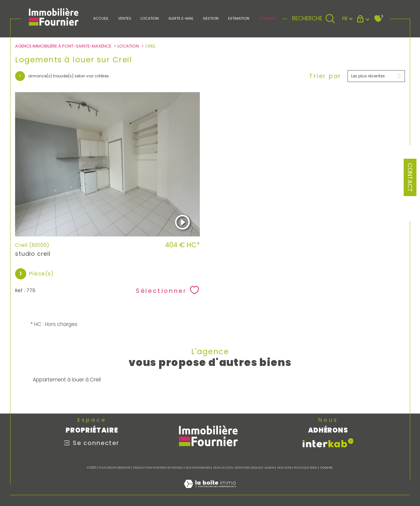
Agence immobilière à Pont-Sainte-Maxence (63, 46)
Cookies (326, 468)
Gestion (211, 18)
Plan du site (223, 468)
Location (128, 46)
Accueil (101, 18)
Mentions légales (248, 468)
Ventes (125, 18)
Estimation (239, 18)
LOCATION (150, 18)
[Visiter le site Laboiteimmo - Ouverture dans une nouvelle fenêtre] (210, 491)
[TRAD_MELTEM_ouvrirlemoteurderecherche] (314, 19)
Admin (270, 468)
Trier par (325, 76)
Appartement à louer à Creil (67, 380)
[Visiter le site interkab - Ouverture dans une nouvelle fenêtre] (328, 443)
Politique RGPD (306, 468)
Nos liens (284, 468)
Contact (410, 177)
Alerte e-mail (181, 18)
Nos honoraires (198, 468)
